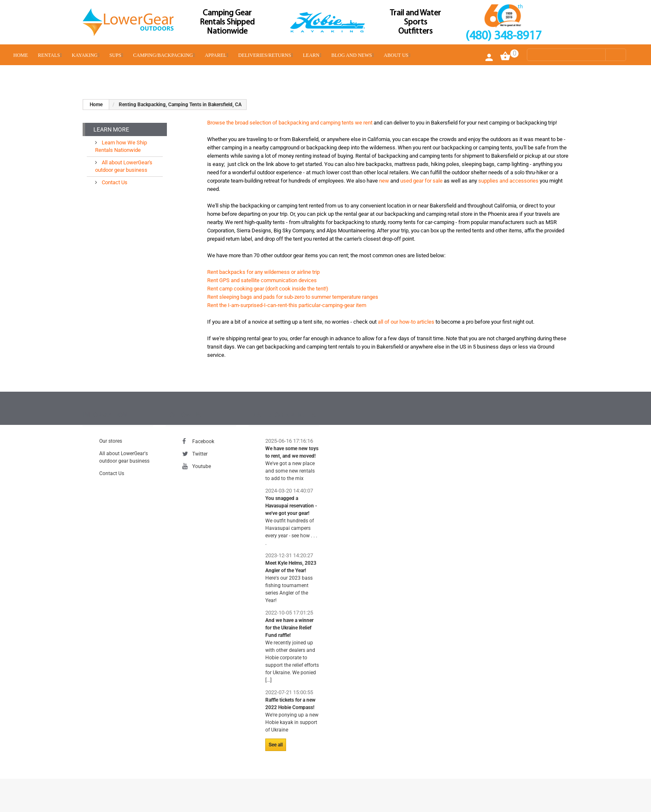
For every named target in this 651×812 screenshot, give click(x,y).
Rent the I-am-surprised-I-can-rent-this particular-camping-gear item (287, 305)
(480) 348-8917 (503, 36)
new (384, 181)
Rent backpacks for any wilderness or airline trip (263, 272)
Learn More (111, 129)
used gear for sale (421, 181)
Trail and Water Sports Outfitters (415, 22)
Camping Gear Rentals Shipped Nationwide (227, 22)
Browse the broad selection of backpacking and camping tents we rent (290, 123)
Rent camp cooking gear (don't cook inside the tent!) (268, 289)
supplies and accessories (508, 181)
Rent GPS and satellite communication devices (262, 280)
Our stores (111, 441)
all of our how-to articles (406, 322)
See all (276, 745)
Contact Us (114, 182)
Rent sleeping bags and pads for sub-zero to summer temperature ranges (293, 297)
